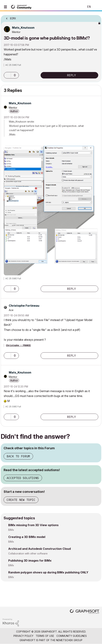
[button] (7, 75)
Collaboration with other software (28, 553)
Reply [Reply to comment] (71, 289)
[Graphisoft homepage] (85, 612)
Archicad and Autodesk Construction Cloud (40, 549)
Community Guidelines (72, 636)
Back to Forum (18, 456)
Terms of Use (45, 636)
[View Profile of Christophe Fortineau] (24, 306)
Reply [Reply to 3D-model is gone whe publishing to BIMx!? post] (71, 75)
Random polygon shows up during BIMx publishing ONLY (48, 572)
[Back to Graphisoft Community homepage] (22, 7)
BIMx (11, 530)
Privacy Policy (23, 636)
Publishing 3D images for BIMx (30, 561)
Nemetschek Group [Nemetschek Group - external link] (69, 640)
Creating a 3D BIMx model (27, 537)
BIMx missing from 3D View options (33, 525)
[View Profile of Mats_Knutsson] (23, 28)
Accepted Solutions (23, 478)
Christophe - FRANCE (18, 346)
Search (77, 7)
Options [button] (96, 17)
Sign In (96, 7)
